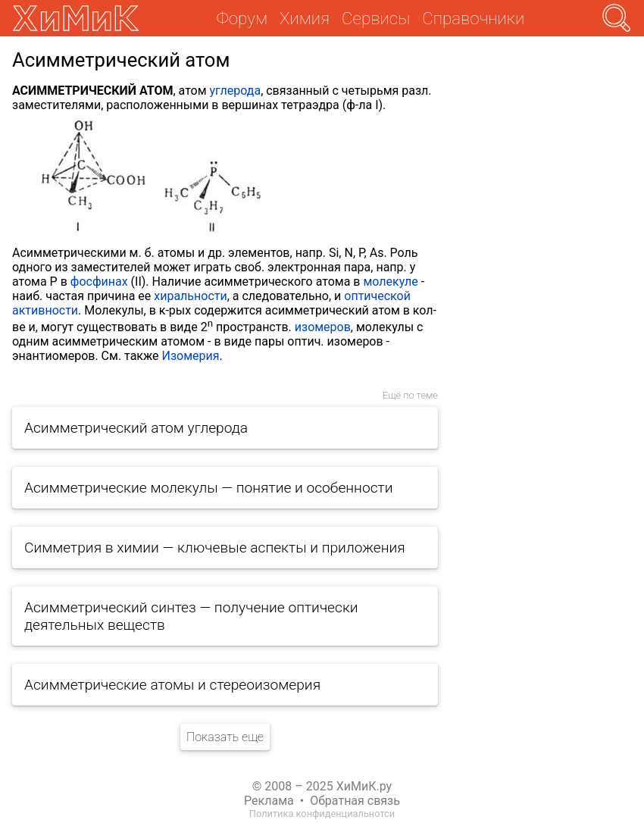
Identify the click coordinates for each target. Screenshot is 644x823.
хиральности (190, 296)
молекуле (390, 282)
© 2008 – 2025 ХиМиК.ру (322, 786)
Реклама (269, 801)
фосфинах (99, 282)
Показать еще (225, 737)
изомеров (323, 327)
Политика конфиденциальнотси (322, 814)
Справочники (473, 18)
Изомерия (191, 356)
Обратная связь (355, 801)
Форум (242, 18)
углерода (236, 91)
